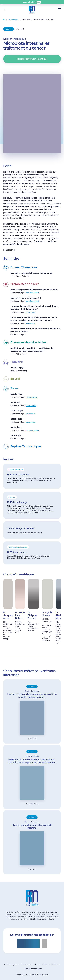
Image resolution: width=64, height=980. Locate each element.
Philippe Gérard (32, 397)
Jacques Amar (31, 312)
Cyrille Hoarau (31, 405)
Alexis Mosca (30, 323)
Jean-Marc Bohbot (32, 293)
